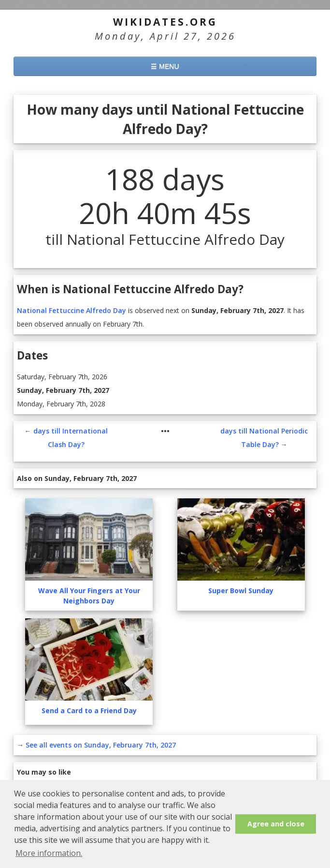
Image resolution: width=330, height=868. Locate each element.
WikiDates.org (165, 22)
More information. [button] (49, 853)
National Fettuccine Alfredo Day (72, 310)
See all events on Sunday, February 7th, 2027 (101, 745)
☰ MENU (165, 66)
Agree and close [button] (276, 824)
